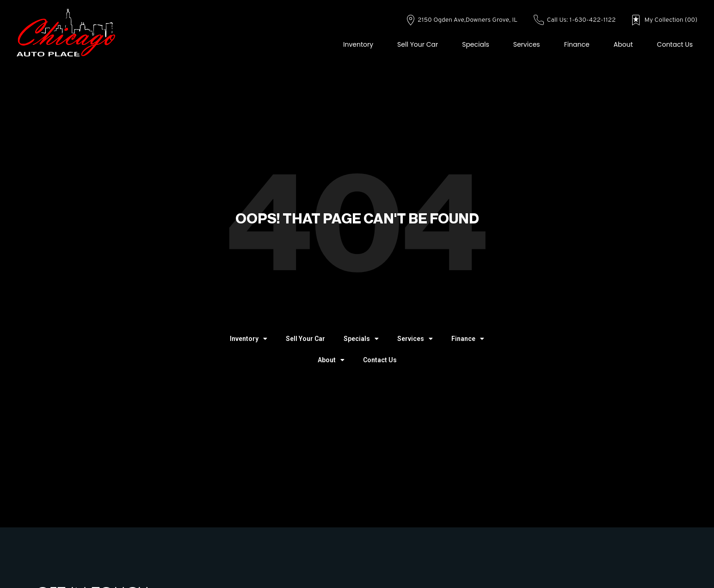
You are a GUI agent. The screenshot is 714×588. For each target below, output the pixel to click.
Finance (577, 44)
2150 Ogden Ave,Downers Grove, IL (462, 20)
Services (527, 44)
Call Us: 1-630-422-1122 (575, 20)
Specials (476, 44)
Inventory (358, 44)
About (623, 44)
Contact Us (675, 44)
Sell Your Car (418, 44)
